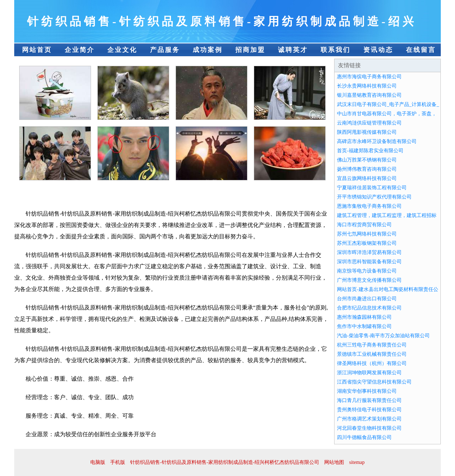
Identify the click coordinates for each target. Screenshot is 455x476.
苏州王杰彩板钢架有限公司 (367, 243)
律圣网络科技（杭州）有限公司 (372, 363)
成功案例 (208, 50)
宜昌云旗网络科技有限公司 (367, 178)
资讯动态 (378, 50)
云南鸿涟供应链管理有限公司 (369, 123)
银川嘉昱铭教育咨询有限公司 (369, 95)
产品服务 (165, 50)
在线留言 (421, 50)
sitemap (357, 462)
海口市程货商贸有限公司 (364, 225)
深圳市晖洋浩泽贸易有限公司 (369, 252)
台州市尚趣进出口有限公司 (367, 299)
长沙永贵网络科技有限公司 (367, 86)
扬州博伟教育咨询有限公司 (367, 169)
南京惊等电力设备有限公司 (367, 271)
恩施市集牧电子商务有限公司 (369, 206)
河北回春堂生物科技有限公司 (369, 428)
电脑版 (98, 462)
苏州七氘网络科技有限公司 (367, 234)
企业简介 (80, 50)
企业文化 (122, 50)
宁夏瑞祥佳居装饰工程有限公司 (372, 188)
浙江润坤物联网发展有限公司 (369, 373)
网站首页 (37, 50)
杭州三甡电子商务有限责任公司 (372, 345)
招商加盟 (250, 50)
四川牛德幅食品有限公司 (364, 437)
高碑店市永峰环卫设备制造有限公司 (377, 141)
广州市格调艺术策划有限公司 (369, 419)
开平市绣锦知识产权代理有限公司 (374, 197)
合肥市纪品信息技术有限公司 (369, 308)
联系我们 (336, 50)
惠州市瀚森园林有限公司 (364, 317)
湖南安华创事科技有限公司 (367, 391)
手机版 (118, 462)
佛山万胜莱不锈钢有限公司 (367, 160)
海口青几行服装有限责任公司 (369, 400)
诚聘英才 (293, 50)
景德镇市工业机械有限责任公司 (372, 354)
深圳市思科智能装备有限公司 (369, 262)
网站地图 (334, 462)
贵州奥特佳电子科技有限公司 (369, 410)
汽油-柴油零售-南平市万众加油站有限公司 (383, 336)
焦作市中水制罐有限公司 (364, 326)
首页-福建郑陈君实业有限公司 (370, 151)
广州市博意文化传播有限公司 (369, 280)
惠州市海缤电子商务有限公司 (369, 77)
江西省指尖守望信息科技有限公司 (374, 382)
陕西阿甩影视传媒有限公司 (367, 132)
